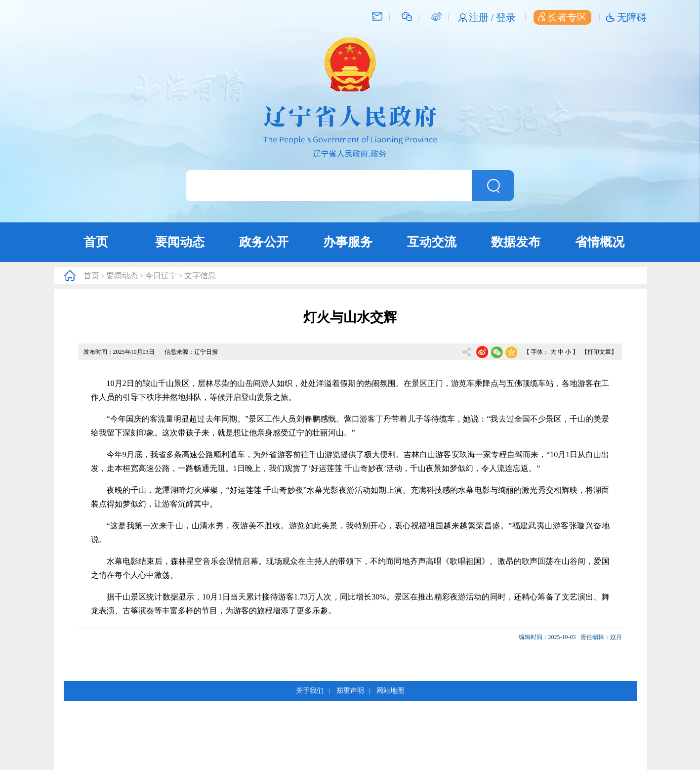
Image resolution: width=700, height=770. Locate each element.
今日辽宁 (161, 276)
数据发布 (516, 242)
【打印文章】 (599, 352)
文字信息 (200, 276)
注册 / (483, 17)
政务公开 (264, 242)
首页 (96, 242)
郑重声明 (350, 691)
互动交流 (432, 242)
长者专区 (562, 17)
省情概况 (600, 242)
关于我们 (310, 691)
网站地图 (390, 691)
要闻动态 (180, 242)
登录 (506, 17)
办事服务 (348, 242)
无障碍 (632, 17)
